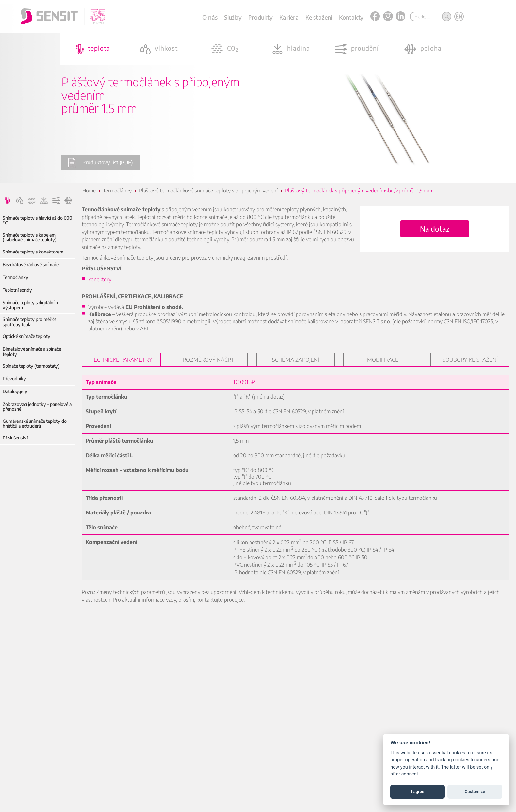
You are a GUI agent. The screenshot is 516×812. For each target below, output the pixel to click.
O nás (210, 17)
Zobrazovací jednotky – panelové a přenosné (37, 407)
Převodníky (14, 379)
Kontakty (351, 17)
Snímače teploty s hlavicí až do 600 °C (37, 220)
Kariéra (289, 17)
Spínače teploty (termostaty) (31, 366)
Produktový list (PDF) (100, 163)
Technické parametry (121, 360)
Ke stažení (319, 17)
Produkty (260, 17)
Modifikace (383, 360)
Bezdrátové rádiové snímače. (31, 264)
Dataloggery (15, 391)
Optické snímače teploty (26, 336)
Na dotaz (435, 229)
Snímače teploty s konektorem (33, 252)
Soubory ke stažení (470, 360)
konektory (100, 279)
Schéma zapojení (296, 360)
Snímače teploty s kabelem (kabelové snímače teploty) (30, 237)
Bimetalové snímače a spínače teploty (32, 352)
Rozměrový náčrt (209, 360)
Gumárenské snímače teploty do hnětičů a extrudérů (35, 424)
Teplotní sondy (17, 290)
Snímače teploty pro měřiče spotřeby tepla (30, 322)
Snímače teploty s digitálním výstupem (30, 305)
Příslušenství (15, 438)
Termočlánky (16, 277)
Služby (233, 17)
